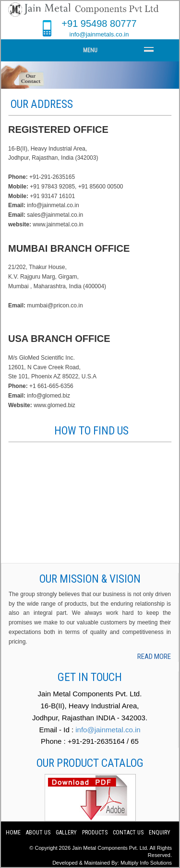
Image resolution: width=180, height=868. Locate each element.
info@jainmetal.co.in (108, 730)
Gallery (66, 833)
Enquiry (160, 833)
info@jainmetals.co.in (99, 34)
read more (154, 657)
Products (95, 833)
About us (38, 833)
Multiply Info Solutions (146, 863)
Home (13, 833)
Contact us (129, 833)
